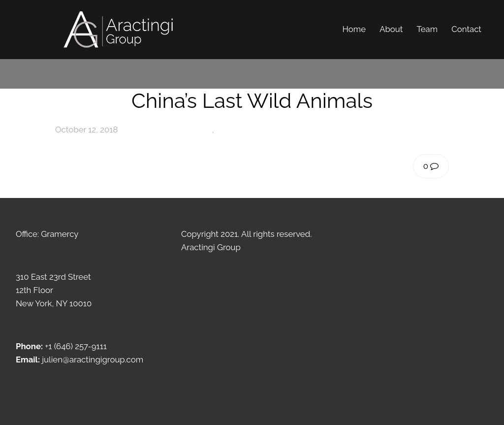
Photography (188, 130)
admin (140, 130)
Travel (227, 130)
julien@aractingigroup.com (93, 360)
